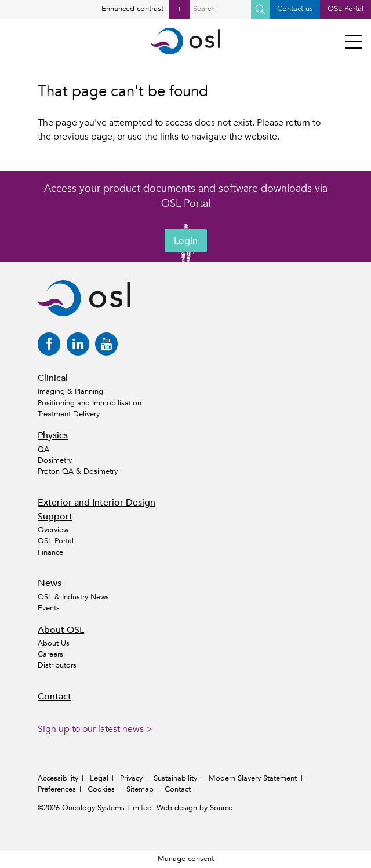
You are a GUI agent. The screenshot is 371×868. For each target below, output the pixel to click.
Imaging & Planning (70, 391)
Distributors (57, 665)
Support (55, 517)
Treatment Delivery (69, 414)
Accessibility (58, 778)
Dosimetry (55, 460)
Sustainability (175, 778)
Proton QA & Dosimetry (78, 471)
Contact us (295, 9)
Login (186, 241)
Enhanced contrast (146, 9)
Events (49, 608)
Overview (53, 530)
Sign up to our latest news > (95, 729)
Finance (50, 552)
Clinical (53, 378)
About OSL (61, 630)
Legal (99, 778)
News (50, 583)
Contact (54, 697)
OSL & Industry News (73, 597)
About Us (54, 643)
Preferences (57, 789)
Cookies (101, 789)
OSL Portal (345, 9)
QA (43, 449)
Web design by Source (194, 808)
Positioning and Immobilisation (90, 403)
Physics (53, 435)
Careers (50, 654)
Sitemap (140, 789)
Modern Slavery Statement (253, 778)
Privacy (131, 778)
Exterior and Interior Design (97, 503)
